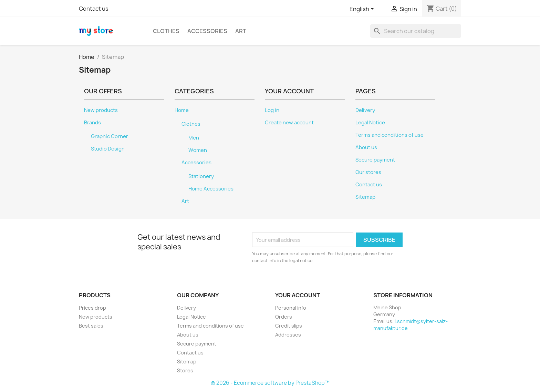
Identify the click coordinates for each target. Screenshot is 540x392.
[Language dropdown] (363, 9)
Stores (185, 370)
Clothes (166, 31)
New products (101, 110)
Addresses (288, 335)
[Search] (416, 31)
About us (366, 147)
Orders (284, 317)
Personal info (291, 308)
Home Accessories (211, 189)
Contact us (94, 9)
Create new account (289, 123)
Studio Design (108, 149)
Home (182, 110)
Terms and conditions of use (390, 135)
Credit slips (289, 326)
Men (194, 138)
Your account (298, 295)
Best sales (91, 326)
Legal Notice (370, 123)
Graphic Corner (110, 136)
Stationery (201, 176)
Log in (272, 110)
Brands (92, 123)
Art (241, 31)
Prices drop (92, 308)
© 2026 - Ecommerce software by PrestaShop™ (270, 383)
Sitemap (365, 197)
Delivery (365, 110)
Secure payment (375, 160)
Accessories (207, 31)
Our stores (368, 172)
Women (198, 150)
